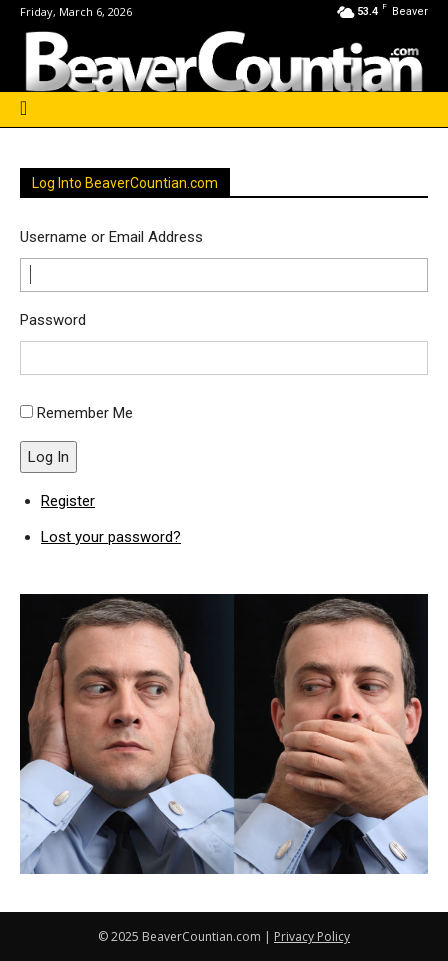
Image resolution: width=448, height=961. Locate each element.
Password (53, 320)
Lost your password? (111, 537)
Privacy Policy (312, 936)
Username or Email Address (111, 237)
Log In (48, 457)
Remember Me (85, 413)
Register (68, 501)
